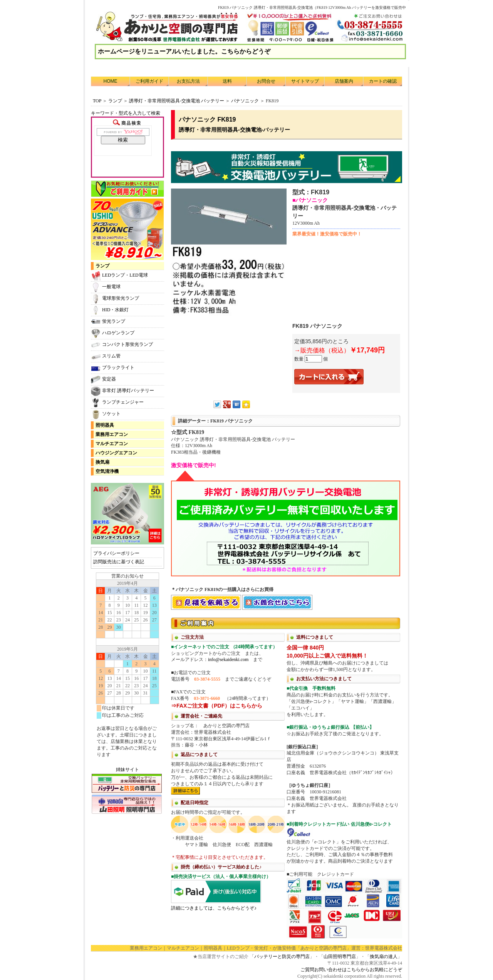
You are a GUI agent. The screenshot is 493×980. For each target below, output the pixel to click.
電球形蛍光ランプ (115, 299)
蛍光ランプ (108, 322)
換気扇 (102, 462)
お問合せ (266, 81)
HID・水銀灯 (110, 310)
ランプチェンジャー (117, 403)
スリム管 (106, 356)
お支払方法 (188, 81)
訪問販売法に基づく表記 (119, 562)
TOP (97, 101)
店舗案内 (344, 81)
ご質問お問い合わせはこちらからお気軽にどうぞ (351, 970)
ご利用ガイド (149, 81)
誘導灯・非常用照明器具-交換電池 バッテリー (177, 101)
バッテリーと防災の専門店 (282, 957)
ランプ (115, 101)
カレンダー (127, 669)
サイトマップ (305, 81)
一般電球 (106, 287)
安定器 (103, 380)
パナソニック (245, 101)
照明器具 (105, 425)
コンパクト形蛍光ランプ (122, 345)
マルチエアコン (112, 444)
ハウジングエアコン (116, 453)
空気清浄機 (107, 471)
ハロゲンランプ (113, 333)
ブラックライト (113, 368)
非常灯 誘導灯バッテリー (122, 391)
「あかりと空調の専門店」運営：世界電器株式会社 (349, 948)
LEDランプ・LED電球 (119, 276)
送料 (227, 81)
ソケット (106, 414)
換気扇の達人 (384, 957)
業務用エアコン (112, 434)
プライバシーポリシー (116, 553)
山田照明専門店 (340, 957)
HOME (111, 81)
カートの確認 (383, 81)
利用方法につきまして (287, 777)
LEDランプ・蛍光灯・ (250, 948)
